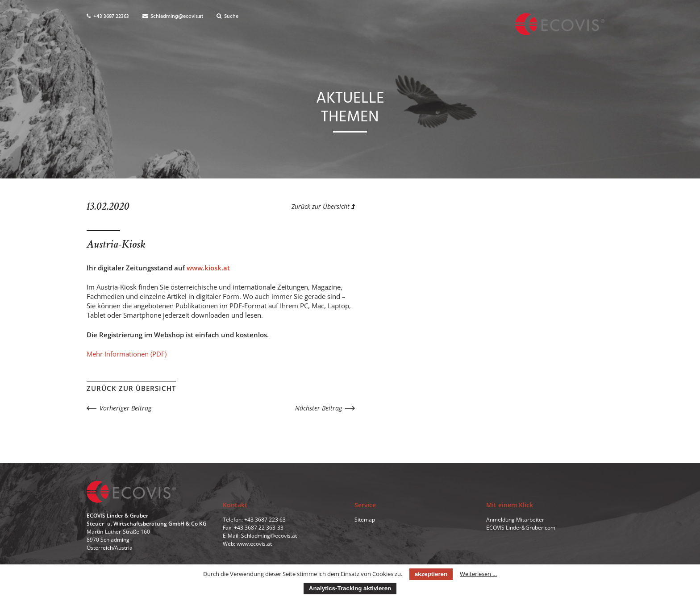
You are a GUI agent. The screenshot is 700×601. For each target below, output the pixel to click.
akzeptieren (431, 574)
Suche (227, 17)
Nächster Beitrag (319, 408)
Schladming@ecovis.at (173, 17)
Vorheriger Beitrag (125, 408)
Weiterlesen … (478, 574)
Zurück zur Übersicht (323, 206)
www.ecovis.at (254, 544)
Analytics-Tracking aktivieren (350, 588)
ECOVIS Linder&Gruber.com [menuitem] (521, 528)
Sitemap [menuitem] (365, 520)
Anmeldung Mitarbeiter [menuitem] (515, 520)
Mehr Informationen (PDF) (127, 354)
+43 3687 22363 (108, 17)
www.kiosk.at (208, 268)
